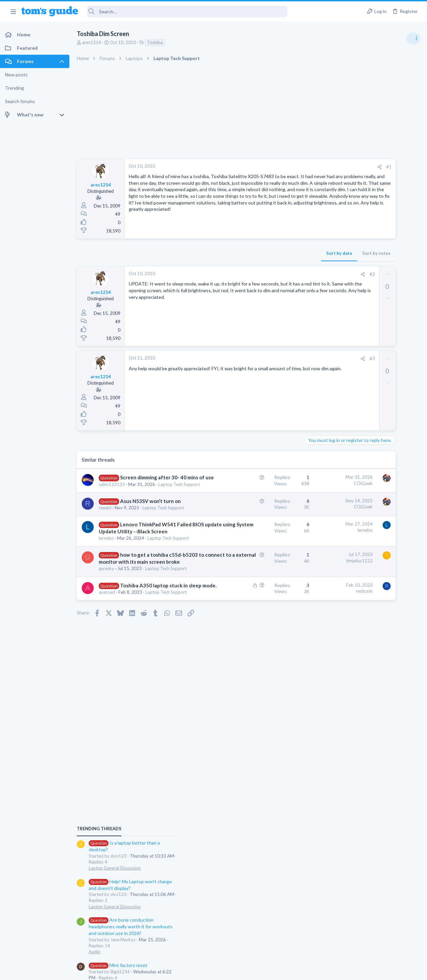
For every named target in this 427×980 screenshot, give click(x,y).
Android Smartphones (354, 518)
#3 (290, 359)
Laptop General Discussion (358, 402)
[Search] (187, 12)
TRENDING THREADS (343, 363)
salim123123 (112, 491)
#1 (307, 167)
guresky (106, 622)
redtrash (282, 650)
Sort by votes (294, 253)
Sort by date (257, 253)
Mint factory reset (362, 499)
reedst (105, 528)
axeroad (107, 658)
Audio (338, 486)
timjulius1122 (277, 600)
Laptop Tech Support (353, 621)
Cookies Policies (188, 971)
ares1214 (92, 42)
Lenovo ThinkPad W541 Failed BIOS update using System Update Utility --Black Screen (137, 557)
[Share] (297, 167)
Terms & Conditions (277, 971)
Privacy (231, 971)
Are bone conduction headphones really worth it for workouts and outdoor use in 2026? (374, 460)
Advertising (142, 971)
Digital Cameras (348, 582)
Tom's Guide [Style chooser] (373, 943)
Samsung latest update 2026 (373, 531)
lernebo (106, 571)
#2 (290, 274)
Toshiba (155, 42)
